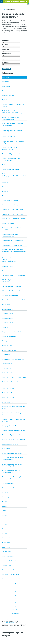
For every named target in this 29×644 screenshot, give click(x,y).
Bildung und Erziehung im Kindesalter (12, 453)
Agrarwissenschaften (8, 91)
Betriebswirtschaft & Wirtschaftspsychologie (14, 377)
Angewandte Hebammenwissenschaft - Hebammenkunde (13, 131)
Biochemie (5, 492)
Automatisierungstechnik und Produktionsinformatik (10, 235)
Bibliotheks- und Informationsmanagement (14, 440)
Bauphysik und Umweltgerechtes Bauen (13, 332)
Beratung (5, 341)
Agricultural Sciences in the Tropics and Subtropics (13, 105)
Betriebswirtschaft (7, 364)
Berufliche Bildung (7, 346)
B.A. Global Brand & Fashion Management (14, 275)
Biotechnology (6, 547)
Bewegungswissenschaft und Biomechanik (14, 430)
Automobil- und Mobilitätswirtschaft (12, 245)
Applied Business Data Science (11, 169)
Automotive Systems (8, 266)
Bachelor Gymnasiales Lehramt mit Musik (13, 300)
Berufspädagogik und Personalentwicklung (14, 359)
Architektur (5, 182)
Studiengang (6, 77)
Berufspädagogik (7, 355)
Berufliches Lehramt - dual (9, 350)
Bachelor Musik (6, 305)
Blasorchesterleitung (8, 552)
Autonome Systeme (7, 271)
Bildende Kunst (6, 449)
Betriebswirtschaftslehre (9, 388)
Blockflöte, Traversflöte (8, 556)
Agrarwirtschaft (6, 86)
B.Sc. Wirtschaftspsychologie (10, 295)
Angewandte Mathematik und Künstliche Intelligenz (13, 142)
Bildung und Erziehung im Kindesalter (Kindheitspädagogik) (12, 459)
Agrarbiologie (6, 82)
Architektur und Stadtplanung (10, 200)
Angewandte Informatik (8, 137)
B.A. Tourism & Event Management (12, 286)
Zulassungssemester (7, 58)
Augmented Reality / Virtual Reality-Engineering (12, 229)
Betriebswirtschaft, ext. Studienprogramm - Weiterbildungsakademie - (14, 383)
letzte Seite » (16, 614)
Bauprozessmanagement (9, 336)
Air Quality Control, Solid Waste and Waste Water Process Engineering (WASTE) (14, 112)
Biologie (4, 502)
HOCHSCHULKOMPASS (8, 623)
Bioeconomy (5, 497)
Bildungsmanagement (8, 483)
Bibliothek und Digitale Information (12, 435)
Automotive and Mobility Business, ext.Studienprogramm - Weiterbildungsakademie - (12, 260)
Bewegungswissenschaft (9, 426)
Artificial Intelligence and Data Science (13, 210)
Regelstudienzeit (6, 54)
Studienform (5, 45)
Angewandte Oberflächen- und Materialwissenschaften (10, 148)
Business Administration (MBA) (11, 574)
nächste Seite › (15, 610)
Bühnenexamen (6, 565)
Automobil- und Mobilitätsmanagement (13, 241)
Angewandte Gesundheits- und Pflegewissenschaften (10, 118)
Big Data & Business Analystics (11, 444)
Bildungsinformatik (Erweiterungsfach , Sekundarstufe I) (13, 478)
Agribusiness (6, 100)
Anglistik (4, 165)
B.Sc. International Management (11, 291)
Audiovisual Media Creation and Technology (14, 219)
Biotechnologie (6, 538)
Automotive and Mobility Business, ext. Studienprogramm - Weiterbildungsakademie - (14, 252)
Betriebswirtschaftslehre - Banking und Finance (13, 414)
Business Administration (9, 570)
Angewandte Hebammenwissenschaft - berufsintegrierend (13, 125)
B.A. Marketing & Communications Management (11, 281)
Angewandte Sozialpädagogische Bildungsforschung (11, 159)
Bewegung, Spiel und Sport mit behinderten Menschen (14, 420)
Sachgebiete (5, 62)
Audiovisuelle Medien (8, 223)
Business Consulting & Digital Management (14, 579)
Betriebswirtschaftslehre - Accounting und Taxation (13, 408)
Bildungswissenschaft (8, 488)
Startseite (4, 9)
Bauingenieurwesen (7, 309)
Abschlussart (5, 40)
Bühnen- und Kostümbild (9, 561)
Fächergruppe (5, 49)
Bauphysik (5, 327)
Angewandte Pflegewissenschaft (11, 154)
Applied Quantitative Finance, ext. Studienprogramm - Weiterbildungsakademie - (14, 176)
